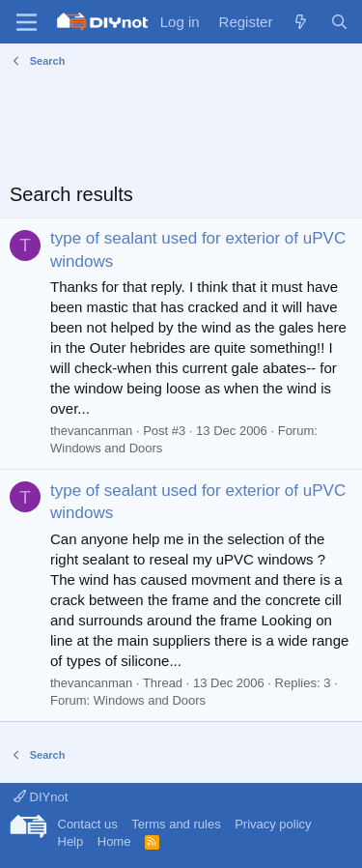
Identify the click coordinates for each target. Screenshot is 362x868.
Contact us (88, 824)
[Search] (339, 22)
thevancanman (91, 431)
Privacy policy (273, 824)
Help (71, 841)
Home (114, 841)
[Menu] (27, 22)
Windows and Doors (106, 448)
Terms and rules (176, 824)
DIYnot (41, 797)
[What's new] (301, 22)
